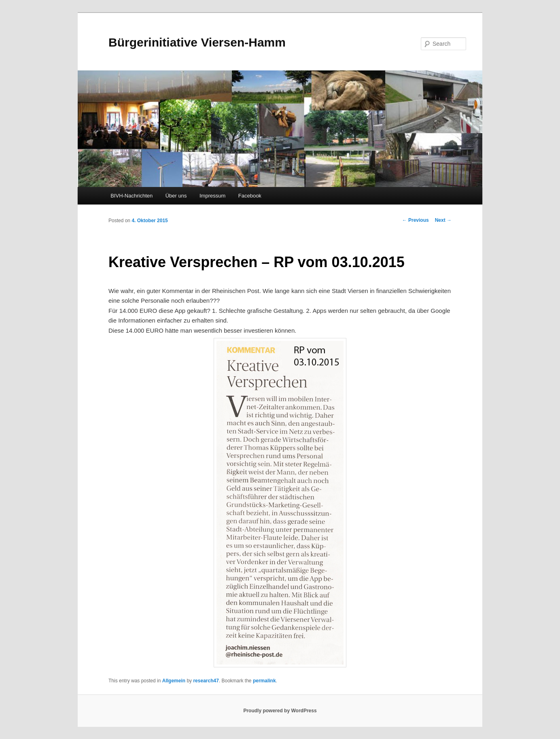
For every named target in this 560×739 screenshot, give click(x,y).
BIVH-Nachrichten (132, 196)
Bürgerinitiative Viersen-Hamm (197, 42)
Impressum (212, 196)
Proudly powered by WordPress (280, 711)
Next (443, 220)
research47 (206, 681)
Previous (416, 220)
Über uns (176, 196)
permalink (264, 681)
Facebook (250, 196)
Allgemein (174, 681)
